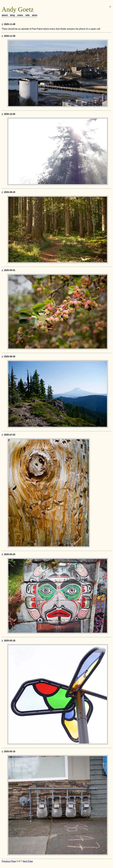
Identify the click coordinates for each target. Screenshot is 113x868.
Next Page (28, 861)
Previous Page (9, 861)
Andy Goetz (18, 9)
